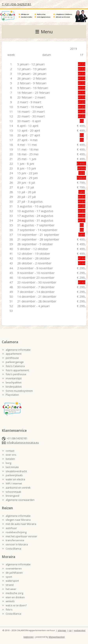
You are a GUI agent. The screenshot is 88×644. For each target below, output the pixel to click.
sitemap (62, 630)
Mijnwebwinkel (57, 637)
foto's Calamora (15, 366)
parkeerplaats (14, 475)
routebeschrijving (16, 532)
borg (8, 463)
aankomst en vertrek (18, 488)
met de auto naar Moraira (21, 524)
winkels (10, 601)
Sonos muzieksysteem (19, 391)
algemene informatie (18, 350)
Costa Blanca (13, 549)
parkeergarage (15, 362)
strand (10, 585)
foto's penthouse (16, 374)
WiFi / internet (14, 483)
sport (9, 577)
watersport (12, 581)
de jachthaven (14, 573)
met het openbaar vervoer (21, 536)
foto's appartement (17, 370)
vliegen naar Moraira (18, 520)
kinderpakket (14, 387)
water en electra (15, 479)
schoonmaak (13, 492)
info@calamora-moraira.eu (23, 442)
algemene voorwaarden (20, 500)
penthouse (12, 358)
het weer (11, 589)
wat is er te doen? (16, 605)
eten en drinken (15, 597)
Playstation (12, 395)
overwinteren (14, 568)
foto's (9, 609)
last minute (12, 467)
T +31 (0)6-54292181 (17, 4)
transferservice (15, 540)
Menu (44, 32)
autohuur (11, 528)
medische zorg (14, 593)
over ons (11, 455)
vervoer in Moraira (17, 544)
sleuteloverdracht (16, 471)
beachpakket (14, 382)
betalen (10, 459)
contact (10, 451)
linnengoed (12, 496)
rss (70, 630)
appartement (14, 354)
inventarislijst (14, 378)
